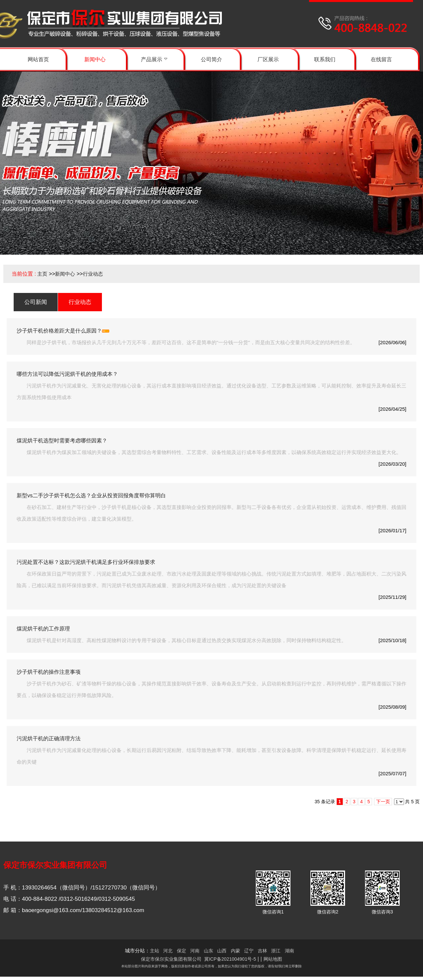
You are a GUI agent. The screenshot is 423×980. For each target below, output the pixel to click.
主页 (42, 274)
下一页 (383, 802)
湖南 (289, 951)
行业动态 (93, 274)
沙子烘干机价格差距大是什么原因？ (59, 331)
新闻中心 (65, 274)
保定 (182, 951)
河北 (168, 951)
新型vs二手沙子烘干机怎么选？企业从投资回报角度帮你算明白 (91, 495)
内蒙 (235, 951)
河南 (195, 951)
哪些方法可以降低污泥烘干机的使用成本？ (67, 374)
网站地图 (273, 959)
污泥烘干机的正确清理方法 (49, 738)
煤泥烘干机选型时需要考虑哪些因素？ (62, 441)
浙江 (276, 951)
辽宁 (249, 951)
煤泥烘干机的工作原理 (43, 629)
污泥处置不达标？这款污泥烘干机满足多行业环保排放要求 (86, 562)
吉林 (262, 951)
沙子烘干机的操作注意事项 (49, 672)
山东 (209, 951)
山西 (222, 951)
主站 (155, 951)
